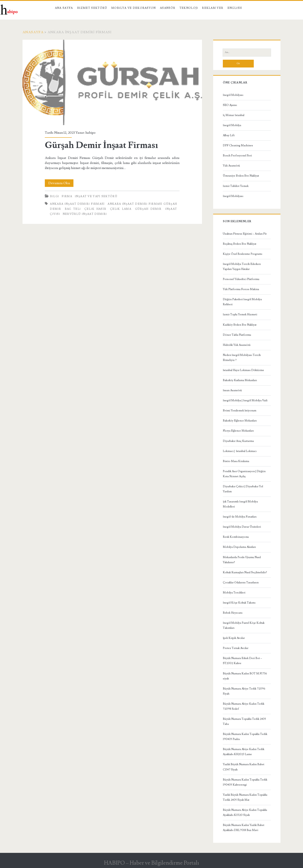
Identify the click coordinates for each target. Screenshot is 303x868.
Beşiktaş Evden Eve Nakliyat (240, 244)
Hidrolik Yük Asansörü (237, 345)
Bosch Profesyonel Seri (237, 156)
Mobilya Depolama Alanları (239, 547)
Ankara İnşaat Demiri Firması (77, 204)
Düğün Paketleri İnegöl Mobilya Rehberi (242, 302)
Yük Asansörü (231, 166)
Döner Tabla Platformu (237, 335)
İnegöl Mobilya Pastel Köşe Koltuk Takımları (244, 625)
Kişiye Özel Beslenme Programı (243, 254)
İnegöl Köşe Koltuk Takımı (239, 603)
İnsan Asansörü (232, 390)
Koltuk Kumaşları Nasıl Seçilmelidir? (245, 572)
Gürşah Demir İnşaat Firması (112, 82)
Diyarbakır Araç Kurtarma (238, 441)
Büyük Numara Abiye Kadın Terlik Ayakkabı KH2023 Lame (244, 752)
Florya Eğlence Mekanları (238, 431)
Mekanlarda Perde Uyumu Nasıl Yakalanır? (242, 560)
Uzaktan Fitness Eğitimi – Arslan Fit (245, 234)
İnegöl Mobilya (232, 125)
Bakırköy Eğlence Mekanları (240, 421)
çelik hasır (95, 209)
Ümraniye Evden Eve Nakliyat (241, 176)
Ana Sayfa (64, 8)
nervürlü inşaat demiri (85, 214)
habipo (90, 133)
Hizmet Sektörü (92, 8)
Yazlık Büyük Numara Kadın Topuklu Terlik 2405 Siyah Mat (245, 797)
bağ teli (73, 209)
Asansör (168, 8)
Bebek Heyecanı (233, 613)
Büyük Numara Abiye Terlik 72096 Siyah (244, 691)
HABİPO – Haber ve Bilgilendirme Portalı (152, 863)
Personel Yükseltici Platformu (241, 279)
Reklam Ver (213, 8)
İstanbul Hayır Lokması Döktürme (243, 370)
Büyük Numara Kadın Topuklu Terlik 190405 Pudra (245, 737)
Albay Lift (229, 135)
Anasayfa (33, 32)
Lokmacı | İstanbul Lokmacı (240, 451)
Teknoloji (189, 8)
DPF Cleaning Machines (238, 145)
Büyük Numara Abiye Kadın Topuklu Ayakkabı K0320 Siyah (245, 813)
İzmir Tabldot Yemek (236, 186)
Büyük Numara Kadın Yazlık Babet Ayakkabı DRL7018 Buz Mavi (244, 828)
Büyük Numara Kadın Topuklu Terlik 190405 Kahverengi (245, 782)
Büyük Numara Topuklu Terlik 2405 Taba (244, 721)
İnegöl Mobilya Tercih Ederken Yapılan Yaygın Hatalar (242, 267)
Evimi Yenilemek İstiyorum (240, 411)
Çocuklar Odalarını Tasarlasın (241, 583)
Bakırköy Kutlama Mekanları (240, 380)
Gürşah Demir (148, 209)
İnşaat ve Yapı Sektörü (96, 196)
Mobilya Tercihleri (234, 593)
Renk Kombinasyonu (236, 537)
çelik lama (121, 209)
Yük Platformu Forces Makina (241, 289)
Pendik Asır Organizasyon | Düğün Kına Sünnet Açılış (244, 474)
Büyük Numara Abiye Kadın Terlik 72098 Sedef (244, 706)
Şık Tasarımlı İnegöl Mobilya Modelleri (240, 504)
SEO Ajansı (230, 105)
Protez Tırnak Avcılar (236, 648)
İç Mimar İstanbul (234, 115)
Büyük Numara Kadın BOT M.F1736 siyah (245, 676)
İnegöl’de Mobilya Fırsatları (240, 517)
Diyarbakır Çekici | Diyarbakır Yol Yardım (243, 489)
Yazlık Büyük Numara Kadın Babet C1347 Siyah (244, 767)
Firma (67, 196)
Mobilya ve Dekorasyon (134, 8)
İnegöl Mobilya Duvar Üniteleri (242, 527)
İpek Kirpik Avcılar (234, 638)
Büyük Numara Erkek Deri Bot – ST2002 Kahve (242, 661)
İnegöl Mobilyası (233, 95)
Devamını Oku (61, 183)
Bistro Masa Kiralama (236, 461)
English (235, 8)
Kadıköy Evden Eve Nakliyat (240, 325)
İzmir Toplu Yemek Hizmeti (240, 314)
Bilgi (54, 196)
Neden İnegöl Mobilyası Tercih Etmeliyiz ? (242, 358)
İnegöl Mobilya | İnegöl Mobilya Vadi (245, 400)
